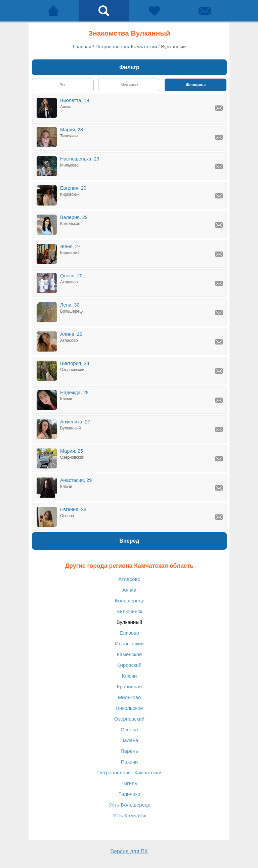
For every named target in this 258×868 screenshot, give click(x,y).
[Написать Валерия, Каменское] (219, 225)
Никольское (129, 708)
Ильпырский (129, 644)
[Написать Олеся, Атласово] (219, 283)
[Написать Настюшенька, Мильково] (219, 167)
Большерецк (130, 601)
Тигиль (129, 783)
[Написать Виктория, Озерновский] (219, 371)
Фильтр (129, 67)
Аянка (129, 590)
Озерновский (129, 719)
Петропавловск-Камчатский (129, 772)
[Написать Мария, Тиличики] (219, 137)
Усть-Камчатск (129, 815)
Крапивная (130, 687)
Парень (129, 751)
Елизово (129, 633)
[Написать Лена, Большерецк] (219, 313)
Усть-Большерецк (129, 805)
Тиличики (129, 794)
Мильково (130, 697)
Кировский (129, 665)
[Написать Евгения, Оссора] (219, 517)
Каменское (130, 654)
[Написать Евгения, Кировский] (219, 196)
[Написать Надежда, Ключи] (219, 400)
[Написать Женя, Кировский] (219, 254)
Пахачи (130, 762)
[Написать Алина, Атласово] (219, 342)
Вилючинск (130, 611)
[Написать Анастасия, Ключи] (219, 488)
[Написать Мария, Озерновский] (219, 459)
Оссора (129, 729)
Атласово (129, 579)
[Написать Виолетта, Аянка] (219, 108)
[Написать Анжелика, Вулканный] (219, 429)
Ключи (130, 676)
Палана (130, 740)
